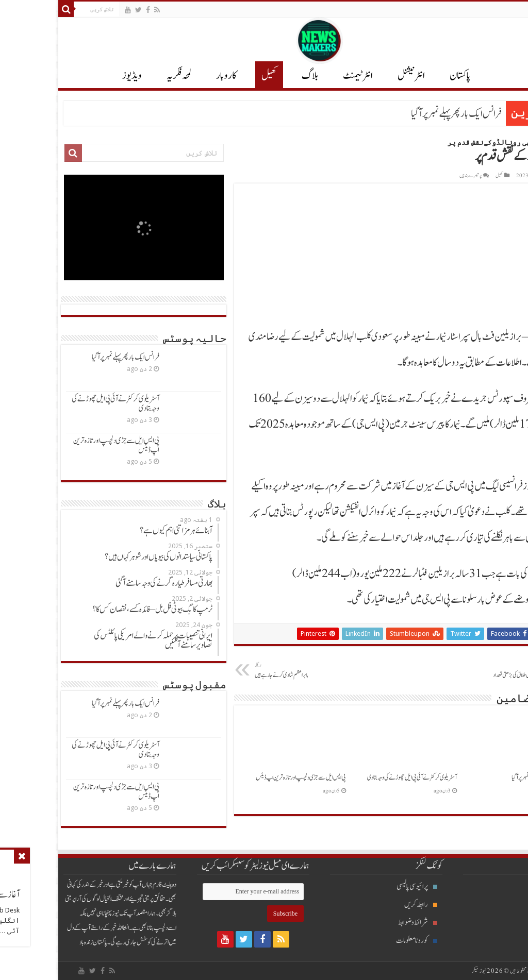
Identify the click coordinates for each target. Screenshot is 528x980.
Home (514, 142)
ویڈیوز (76, 76)
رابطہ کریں (365, 905)
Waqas (509, 176)
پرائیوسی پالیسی (361, 886)
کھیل (213, 76)
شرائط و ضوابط (362, 923)
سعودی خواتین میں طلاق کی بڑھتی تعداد (449, 671)
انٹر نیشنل (356, 76)
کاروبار (171, 76)
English (510, 9)
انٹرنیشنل (500, 905)
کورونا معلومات (361, 941)
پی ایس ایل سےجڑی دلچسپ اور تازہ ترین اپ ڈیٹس (245, 778)
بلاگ (254, 76)
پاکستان (405, 76)
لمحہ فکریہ (123, 76)
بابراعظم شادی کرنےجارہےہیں (252, 671)
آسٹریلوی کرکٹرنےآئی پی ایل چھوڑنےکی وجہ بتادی (356, 778)
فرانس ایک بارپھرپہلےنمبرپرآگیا (401, 114)
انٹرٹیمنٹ (302, 76)
